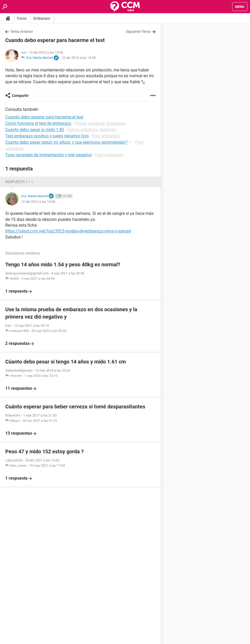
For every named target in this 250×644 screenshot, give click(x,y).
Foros (22, 18)
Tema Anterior (22, 32)
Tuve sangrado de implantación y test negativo (49, 155)
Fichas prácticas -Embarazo (100, 123)
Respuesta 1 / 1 (19, 182)
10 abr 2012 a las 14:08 (79, 58)
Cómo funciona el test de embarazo (38, 123)
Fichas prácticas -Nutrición (92, 130)
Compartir (20, 96)
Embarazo (42, 18)
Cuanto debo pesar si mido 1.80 (35, 130)
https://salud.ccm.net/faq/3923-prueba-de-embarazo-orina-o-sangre (68, 231)
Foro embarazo (106, 136)
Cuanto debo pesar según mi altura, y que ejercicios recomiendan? (66, 142)
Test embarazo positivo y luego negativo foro (47, 136)
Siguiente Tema (138, 32)
